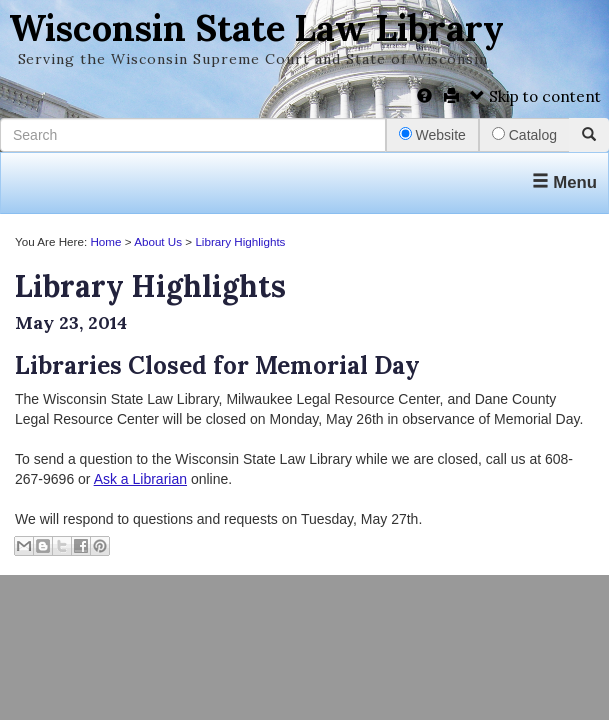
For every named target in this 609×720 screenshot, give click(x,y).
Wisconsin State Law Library (256, 28)
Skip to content (535, 96)
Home (105, 241)
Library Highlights (240, 241)
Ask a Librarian (140, 479)
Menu (564, 182)
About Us (158, 241)
